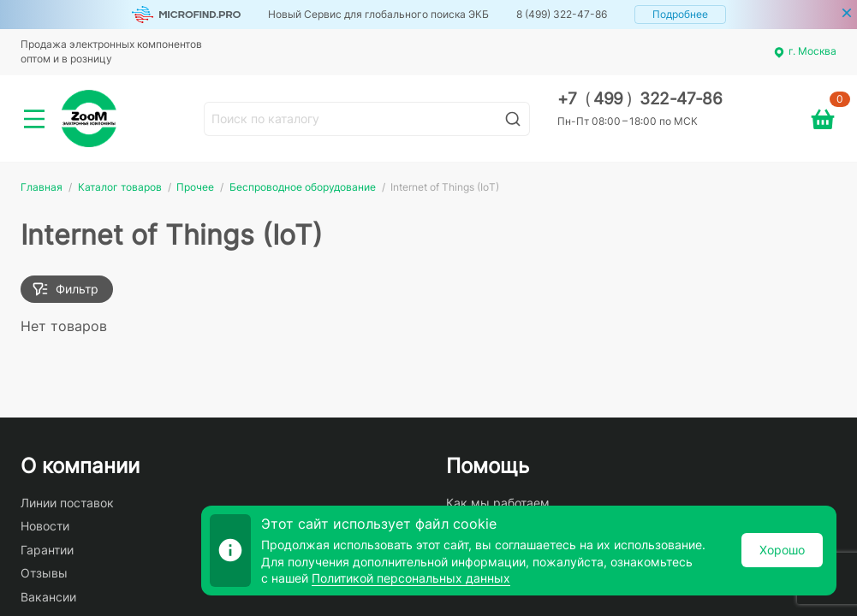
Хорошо (782, 550)
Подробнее (680, 14)
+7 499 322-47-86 (640, 99)
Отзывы (44, 573)
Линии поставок (67, 503)
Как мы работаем (498, 503)
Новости (45, 526)
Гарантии (47, 550)
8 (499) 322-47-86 (562, 14)
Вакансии (48, 597)
